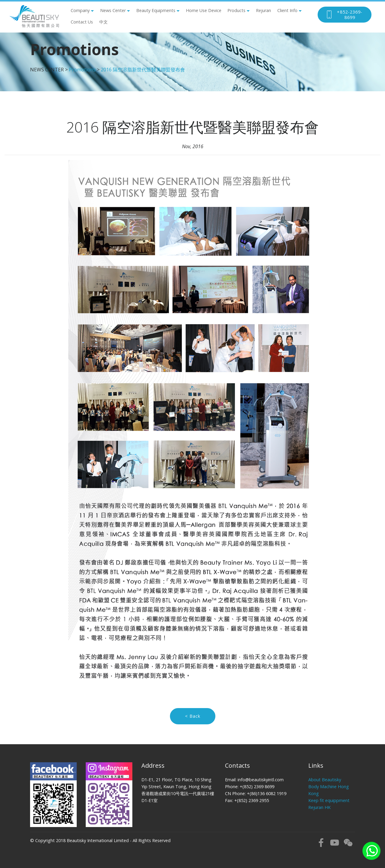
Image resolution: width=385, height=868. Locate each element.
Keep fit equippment (329, 800)
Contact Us (82, 22)
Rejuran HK (319, 807)
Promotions (82, 70)
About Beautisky (325, 780)
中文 (103, 22)
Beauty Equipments (156, 10)
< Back (193, 716)
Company (80, 10)
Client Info (287, 10)
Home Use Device (204, 10)
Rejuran (263, 10)
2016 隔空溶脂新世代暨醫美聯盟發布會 (143, 70)
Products (236, 10)
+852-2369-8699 (344, 15)
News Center (113, 10)
